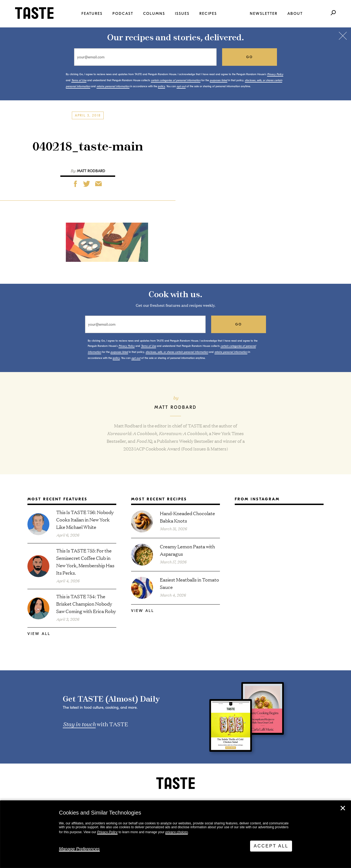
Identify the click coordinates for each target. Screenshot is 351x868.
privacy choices (177, 832)
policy (162, 86)
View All (39, 634)
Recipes (208, 14)
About (295, 14)
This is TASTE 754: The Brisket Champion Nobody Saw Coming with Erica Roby (86, 604)
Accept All (271, 846)
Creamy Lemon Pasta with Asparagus (187, 550)
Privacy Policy (107, 832)
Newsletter (264, 14)
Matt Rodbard (91, 171)
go (250, 57)
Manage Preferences (79, 849)
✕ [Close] (343, 808)
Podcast (123, 14)
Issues (182, 14)
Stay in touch (79, 724)
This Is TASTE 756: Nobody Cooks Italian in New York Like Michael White (85, 519)
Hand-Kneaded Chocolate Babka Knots (187, 517)
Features (92, 14)
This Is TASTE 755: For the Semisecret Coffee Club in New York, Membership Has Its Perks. (85, 561)
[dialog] (175, 834)
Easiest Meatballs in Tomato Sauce (189, 583)
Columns (154, 14)
